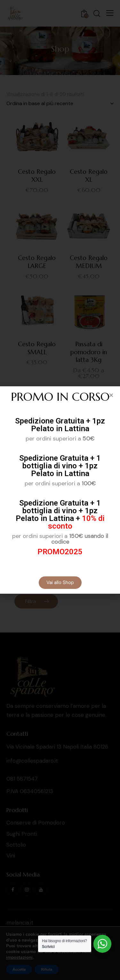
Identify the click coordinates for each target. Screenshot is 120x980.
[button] (111, 395)
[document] (60, 490)
